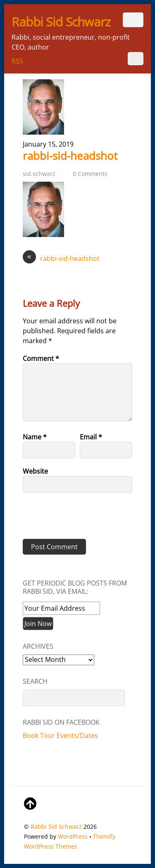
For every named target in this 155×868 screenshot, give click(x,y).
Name (35, 437)
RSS (17, 61)
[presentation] (79, 519)
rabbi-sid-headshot (70, 156)
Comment (41, 358)
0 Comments (90, 174)
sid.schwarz (39, 174)
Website (35, 471)
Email (91, 437)
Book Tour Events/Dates (60, 735)
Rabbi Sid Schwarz (56, 826)
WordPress (73, 836)
